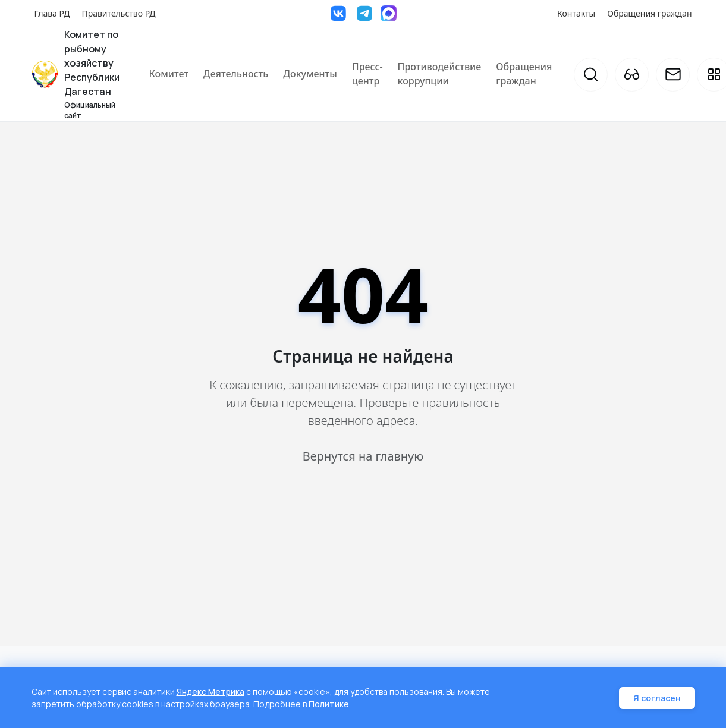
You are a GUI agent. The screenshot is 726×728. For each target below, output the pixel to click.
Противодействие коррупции (440, 74)
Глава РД (52, 13)
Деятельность (236, 74)
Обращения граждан (649, 13)
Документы (310, 74)
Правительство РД (118, 13)
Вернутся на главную (363, 456)
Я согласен (657, 698)
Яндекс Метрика (210, 691)
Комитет (169, 74)
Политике (329, 704)
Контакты (576, 13)
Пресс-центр (367, 74)
